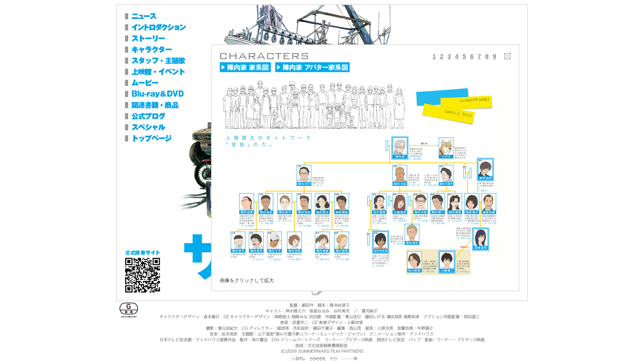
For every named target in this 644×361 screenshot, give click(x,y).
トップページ (156, 138)
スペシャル (156, 127)
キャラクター (166, 50)
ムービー (166, 83)
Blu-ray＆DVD (166, 94)
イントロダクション (166, 27)
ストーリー (166, 38)
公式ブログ (156, 116)
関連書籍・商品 (166, 105)
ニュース (166, 16)
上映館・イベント (166, 72)
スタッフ (166, 61)
